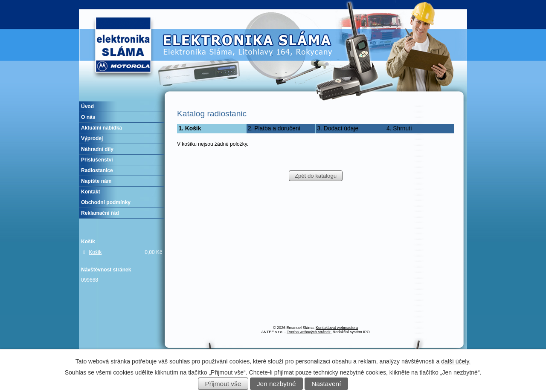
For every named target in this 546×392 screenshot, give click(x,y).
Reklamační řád (100, 213)
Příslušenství (97, 160)
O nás (88, 117)
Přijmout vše (223, 384)
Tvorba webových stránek (309, 332)
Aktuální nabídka (102, 128)
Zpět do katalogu (316, 176)
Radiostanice (97, 170)
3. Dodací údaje (338, 128)
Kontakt (91, 192)
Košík (95, 252)
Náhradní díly (97, 149)
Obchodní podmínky (106, 202)
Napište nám (96, 181)
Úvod (87, 107)
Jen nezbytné (276, 384)
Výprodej (92, 138)
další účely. (456, 361)
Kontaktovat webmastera (337, 328)
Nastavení (326, 384)
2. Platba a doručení (274, 128)
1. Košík (190, 128)
